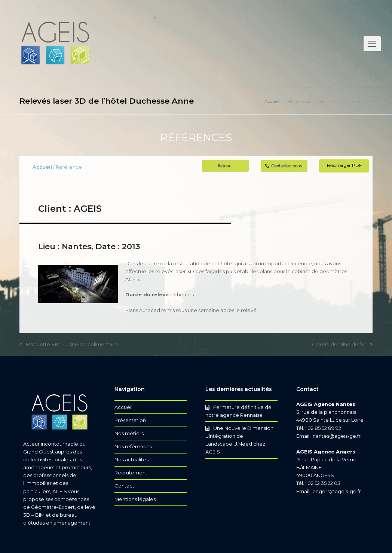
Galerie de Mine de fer (342, 345)
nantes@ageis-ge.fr (337, 436)
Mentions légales (135, 499)
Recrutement (131, 473)
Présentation (130, 420)
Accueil (272, 101)
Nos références (133, 446)
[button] (372, 44)
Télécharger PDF (344, 165)
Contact (124, 486)
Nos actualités (131, 459)
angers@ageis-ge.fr (337, 491)
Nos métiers (129, 433)
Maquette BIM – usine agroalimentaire (69, 345)
